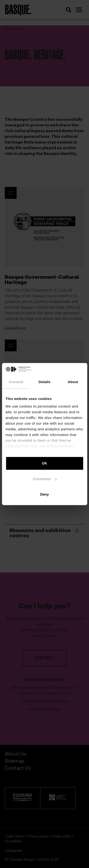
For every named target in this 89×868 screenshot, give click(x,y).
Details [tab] (45, 382)
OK (44, 463)
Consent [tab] (16, 382)
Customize (45, 479)
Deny (44, 494)
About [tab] (73, 382)
